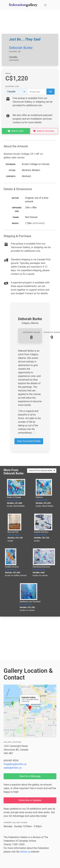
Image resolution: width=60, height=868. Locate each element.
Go (51, 92)
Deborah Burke (21, 48)
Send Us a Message (30, 776)
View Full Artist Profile (29, 441)
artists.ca (25, 852)
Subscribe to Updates (30, 800)
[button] (45, 5)
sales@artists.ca (13, 768)
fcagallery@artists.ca (15, 764)
